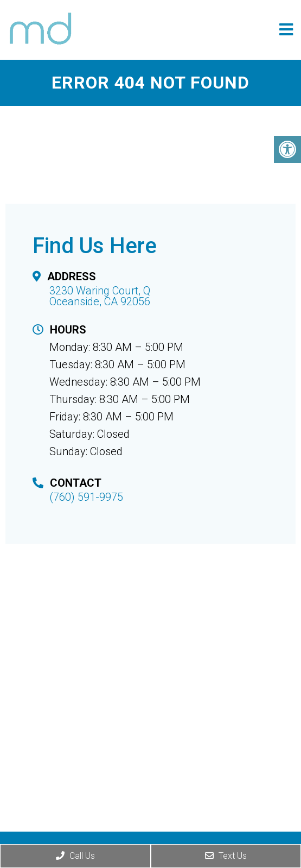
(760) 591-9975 (86, 497)
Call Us (75, 856)
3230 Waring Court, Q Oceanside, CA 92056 (100, 296)
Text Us (226, 856)
